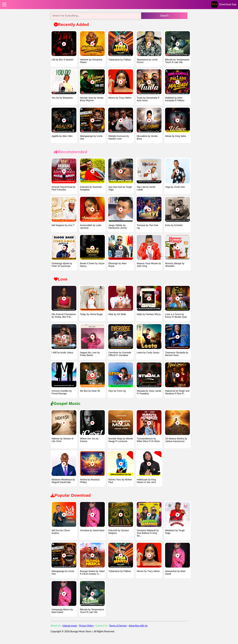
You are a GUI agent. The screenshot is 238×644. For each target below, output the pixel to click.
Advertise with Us (138, 631)
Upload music (70, 631)
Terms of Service (118, 631)
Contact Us (101, 631)
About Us (56, 631)
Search (164, 16)
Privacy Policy (86, 631)
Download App (228, 4)
